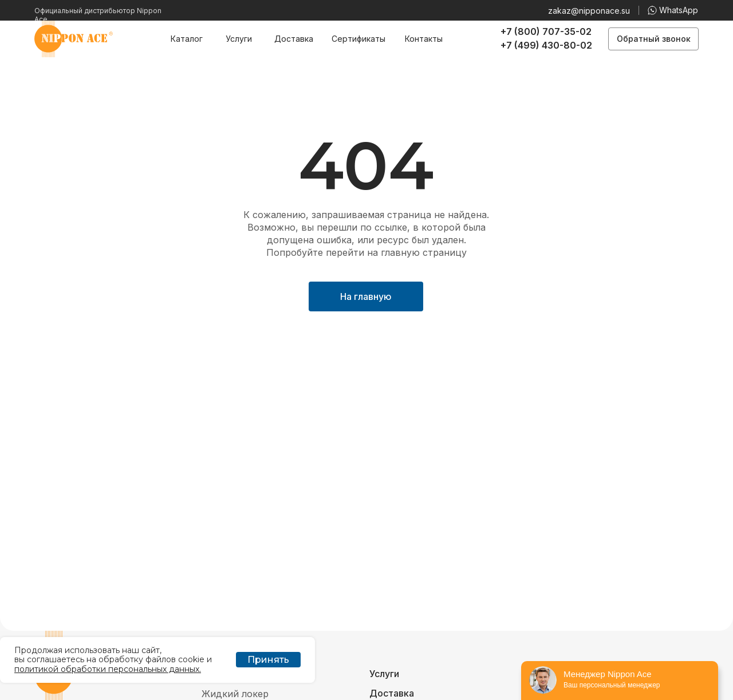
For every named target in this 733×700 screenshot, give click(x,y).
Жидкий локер (235, 694)
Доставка (294, 39)
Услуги (239, 39)
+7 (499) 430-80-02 (546, 46)
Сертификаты (358, 39)
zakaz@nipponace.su (589, 11)
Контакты (424, 39)
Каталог (187, 39)
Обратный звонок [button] (654, 39)
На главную (366, 296)
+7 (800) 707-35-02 (546, 32)
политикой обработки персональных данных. (108, 669)
